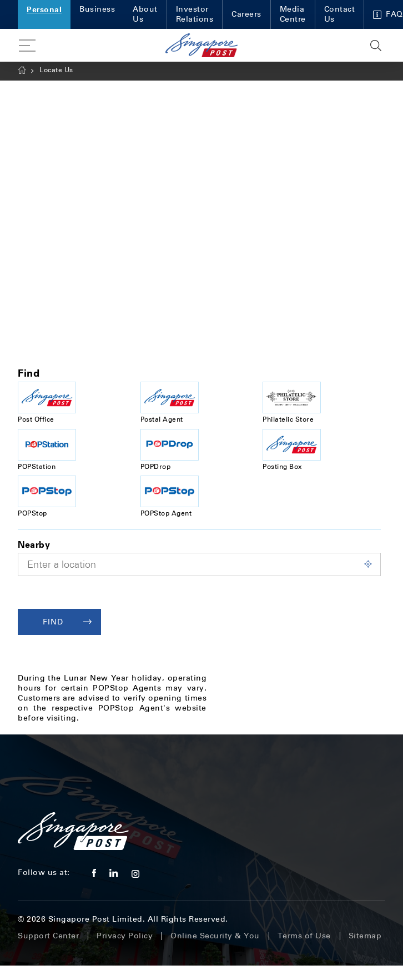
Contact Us (340, 14)
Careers (246, 14)
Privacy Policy (125, 936)
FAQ (388, 14)
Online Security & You (215, 936)
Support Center (48, 936)
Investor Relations (195, 14)
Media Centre (293, 14)
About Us (145, 14)
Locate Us (56, 70)
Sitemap (365, 936)
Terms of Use (304, 936)
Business (97, 9)
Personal (44, 9)
